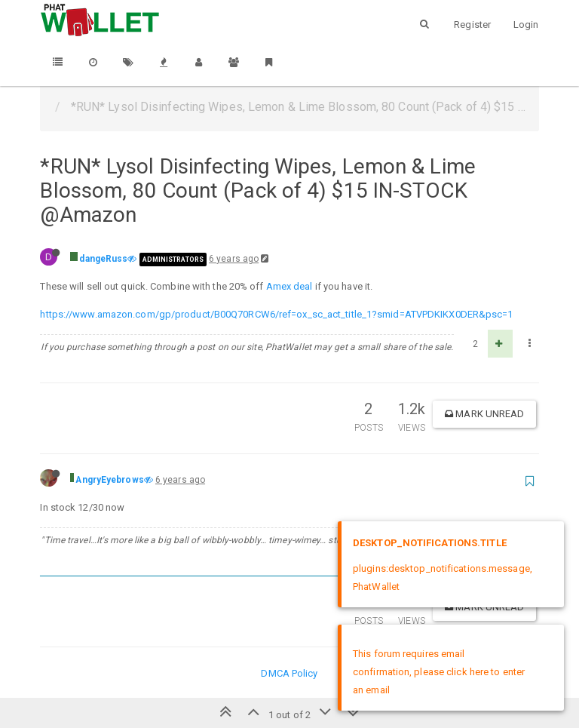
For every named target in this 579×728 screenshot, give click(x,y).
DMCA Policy (289, 673)
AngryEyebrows (109, 480)
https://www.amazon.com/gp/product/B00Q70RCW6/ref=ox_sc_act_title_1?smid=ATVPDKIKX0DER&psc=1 (276, 314)
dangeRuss (103, 259)
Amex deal (289, 286)
